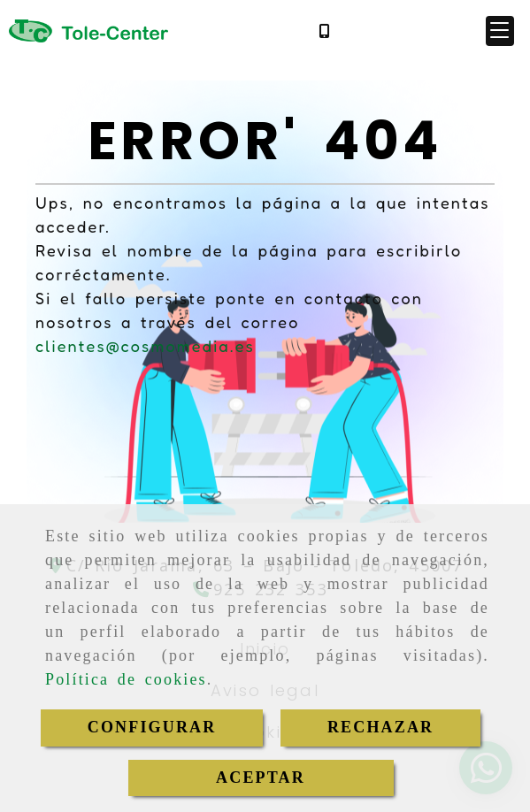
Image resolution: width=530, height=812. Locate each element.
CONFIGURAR (152, 727)
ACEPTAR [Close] (261, 778)
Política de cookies (126, 679)
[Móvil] (324, 31)
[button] (500, 31)
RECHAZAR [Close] (380, 727)
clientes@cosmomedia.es (145, 346)
